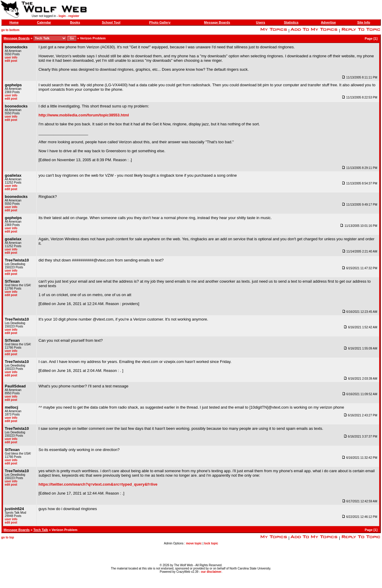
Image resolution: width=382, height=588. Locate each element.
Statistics (291, 22)
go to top (8, 537)
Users (261, 22)
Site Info (364, 22)
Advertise (328, 22)
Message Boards (217, 22)
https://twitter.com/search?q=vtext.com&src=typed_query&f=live (98, 484)
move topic (194, 543)
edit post (11, 61)
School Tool (111, 22)
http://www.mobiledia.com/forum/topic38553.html (84, 115)
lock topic (211, 543)
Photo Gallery (160, 22)
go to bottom (10, 30)
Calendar (44, 22)
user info (11, 57)
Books (75, 22)
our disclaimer (211, 572)
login (62, 16)
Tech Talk (41, 530)
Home (14, 22)
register (74, 16)
